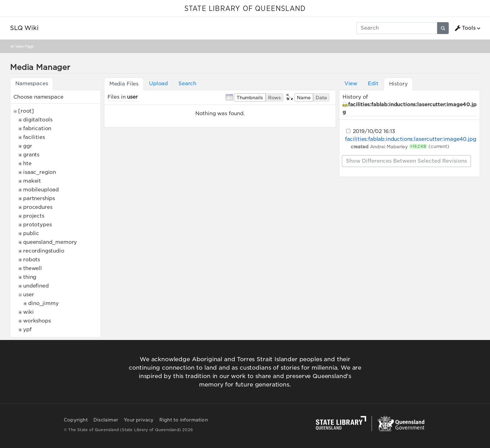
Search (187, 84)
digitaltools (38, 120)
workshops (37, 321)
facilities (34, 137)
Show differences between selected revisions (406, 161)
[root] (26, 111)
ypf (27, 330)
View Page (24, 46)
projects (34, 216)
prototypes (37, 225)
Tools (465, 28)
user (28, 295)
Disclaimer (106, 420)
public (31, 233)
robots (32, 260)
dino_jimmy (43, 303)
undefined (36, 286)
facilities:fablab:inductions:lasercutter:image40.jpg (411, 139)
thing (30, 277)
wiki (28, 312)
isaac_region (40, 172)
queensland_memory (50, 242)
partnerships (39, 198)
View (351, 84)
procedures (38, 207)
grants (31, 155)
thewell (32, 268)
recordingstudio (44, 251)
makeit (32, 181)
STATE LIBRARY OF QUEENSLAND (245, 9)
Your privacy (139, 420)
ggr (28, 146)
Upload (158, 84)
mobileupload (41, 190)
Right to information (184, 420)
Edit (373, 84)
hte (27, 163)
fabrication (37, 128)
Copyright (76, 420)
